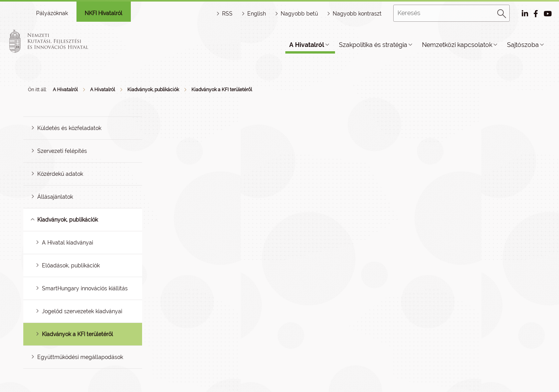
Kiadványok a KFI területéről (222, 90)
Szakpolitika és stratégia (373, 45)
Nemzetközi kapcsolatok (457, 45)
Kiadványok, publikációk (153, 90)
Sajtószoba (523, 45)
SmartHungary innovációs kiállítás (85, 288)
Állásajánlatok (55, 197)
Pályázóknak (52, 13)
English (257, 14)
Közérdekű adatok (60, 174)
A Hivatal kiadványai (68, 243)
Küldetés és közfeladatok (69, 128)
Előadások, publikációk (71, 265)
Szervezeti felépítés (62, 151)
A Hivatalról (307, 45)
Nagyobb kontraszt (357, 14)
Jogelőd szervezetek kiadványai (82, 311)
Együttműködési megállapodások (80, 357)
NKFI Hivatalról (103, 13)
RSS (227, 14)
